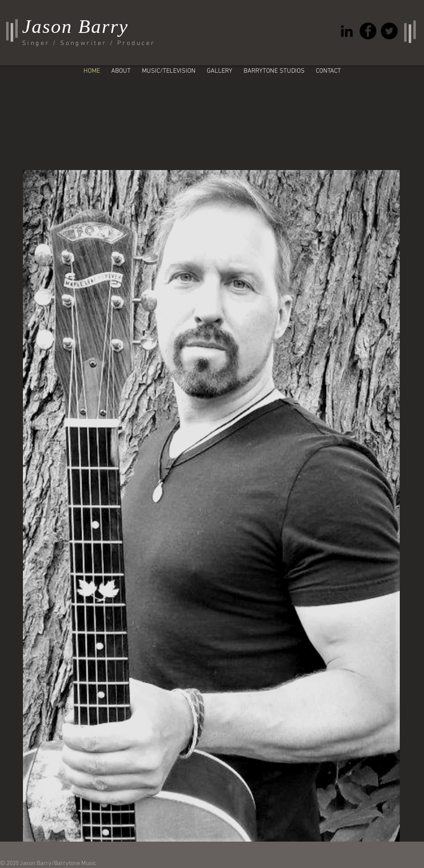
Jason (47, 26)
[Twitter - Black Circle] (389, 31)
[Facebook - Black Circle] (368, 31)
